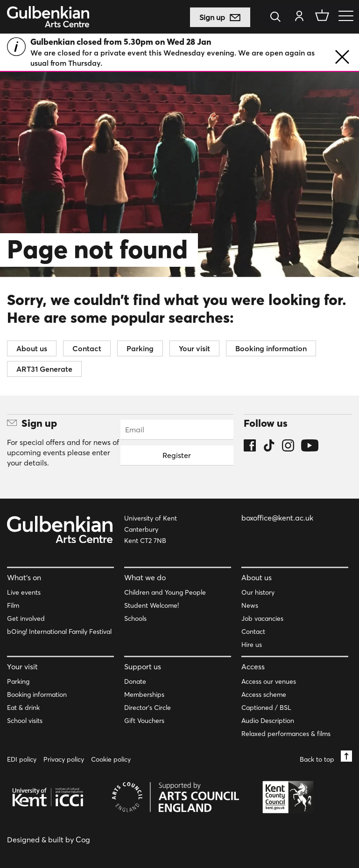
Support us (143, 667)
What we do (145, 577)
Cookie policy (111, 759)
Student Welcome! (151, 605)
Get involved (26, 618)
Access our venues (269, 681)
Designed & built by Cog (49, 840)
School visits (25, 721)
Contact (87, 348)
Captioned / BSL (266, 708)
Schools (135, 618)
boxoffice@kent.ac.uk (277, 518)
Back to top (326, 757)
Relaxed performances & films (286, 734)
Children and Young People (165, 592)
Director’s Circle (148, 708)
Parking (140, 348)
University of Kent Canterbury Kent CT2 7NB (151, 529)
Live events (24, 592)
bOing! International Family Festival (59, 632)
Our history (258, 592)
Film (13, 605)
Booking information (271, 348)
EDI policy (22, 759)
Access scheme (264, 694)
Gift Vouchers (144, 721)
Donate (135, 681)
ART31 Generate (44, 369)
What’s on (24, 577)
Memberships (144, 694)
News (250, 605)
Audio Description (268, 721)
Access (253, 667)
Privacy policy (64, 759)
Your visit (194, 348)
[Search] (278, 17)
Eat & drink (23, 708)
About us (32, 348)
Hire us (252, 645)
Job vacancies (262, 618)
